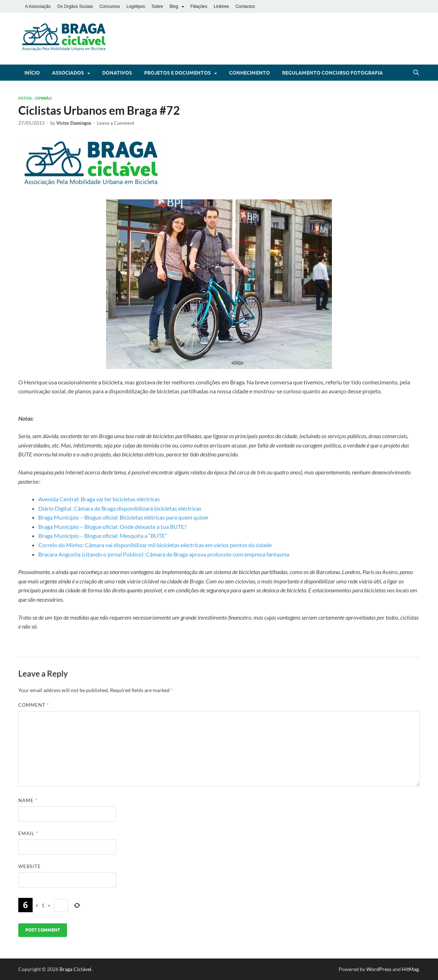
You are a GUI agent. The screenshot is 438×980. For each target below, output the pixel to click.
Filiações (199, 6)
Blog (174, 6)
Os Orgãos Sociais (75, 6)
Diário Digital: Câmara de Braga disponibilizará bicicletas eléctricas (120, 508)
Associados (68, 73)
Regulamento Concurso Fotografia (332, 73)
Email (28, 833)
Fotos (25, 98)
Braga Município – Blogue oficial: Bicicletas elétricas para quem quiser (123, 517)
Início (32, 73)
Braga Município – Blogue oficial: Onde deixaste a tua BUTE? (112, 527)
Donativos (117, 73)
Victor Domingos (74, 123)
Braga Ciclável (75, 969)
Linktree (221, 6)
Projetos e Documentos (177, 73)
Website (30, 866)
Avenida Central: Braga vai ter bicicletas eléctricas (99, 499)
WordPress (379, 969)
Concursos (109, 6)
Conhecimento (249, 73)
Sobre (157, 6)
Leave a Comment (116, 123)
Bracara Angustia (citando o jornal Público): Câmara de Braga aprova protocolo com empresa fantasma (164, 554)
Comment (34, 705)
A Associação (38, 6)
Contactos (245, 6)
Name (28, 800)
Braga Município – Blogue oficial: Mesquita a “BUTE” (103, 536)
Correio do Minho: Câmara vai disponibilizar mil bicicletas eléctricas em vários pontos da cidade (155, 545)
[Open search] (416, 73)
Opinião (44, 98)
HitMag (410, 969)
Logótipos (136, 6)
